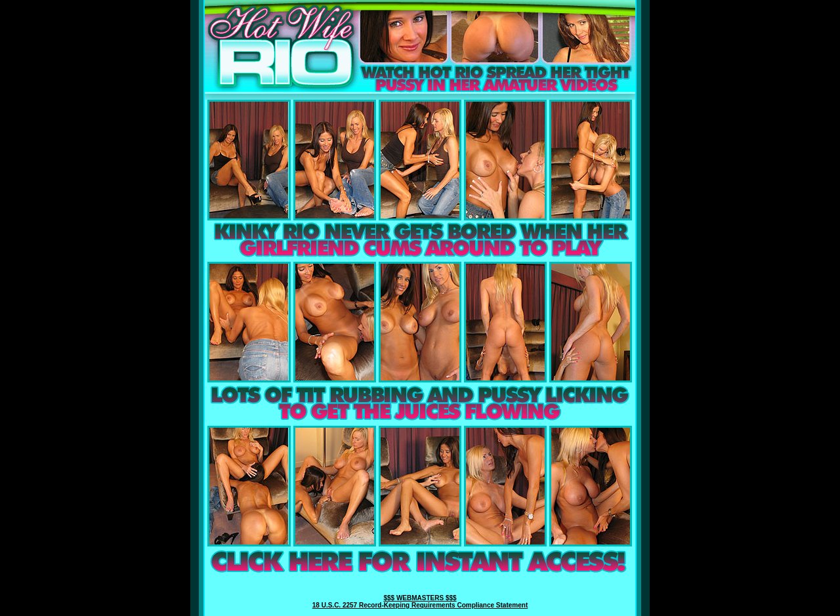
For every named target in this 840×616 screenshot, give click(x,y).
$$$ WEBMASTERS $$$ (420, 598)
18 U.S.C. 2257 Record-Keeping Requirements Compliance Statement (420, 605)
